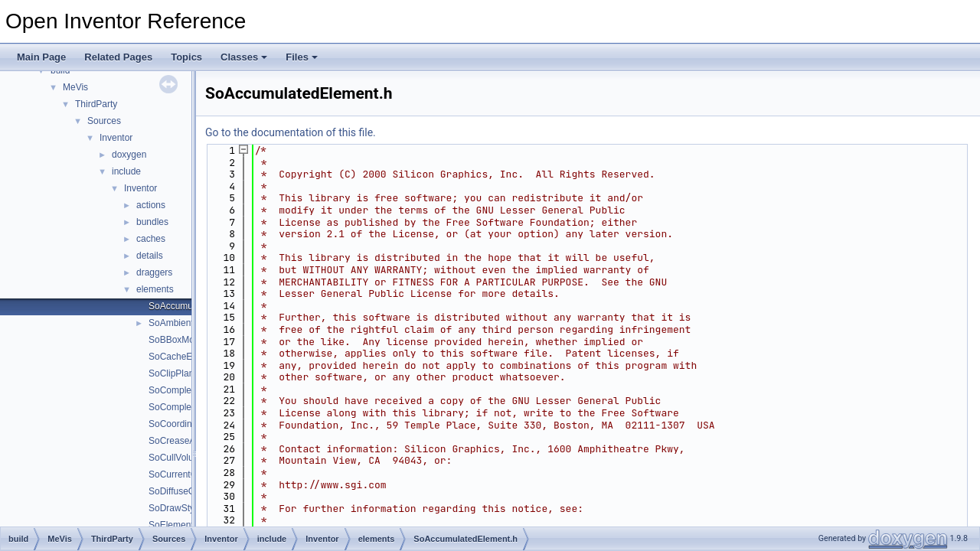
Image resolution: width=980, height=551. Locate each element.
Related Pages (118, 57)
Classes (244, 57)
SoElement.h (175, 525)
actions (151, 205)
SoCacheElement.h (188, 357)
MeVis (75, 87)
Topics (186, 57)
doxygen (129, 155)
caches (151, 239)
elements (155, 289)
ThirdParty (96, 104)
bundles (152, 222)
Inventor (116, 138)
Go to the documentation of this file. (291, 132)
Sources (104, 121)
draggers (154, 272)
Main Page (41, 57)
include (126, 171)
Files (302, 57)
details (150, 256)
